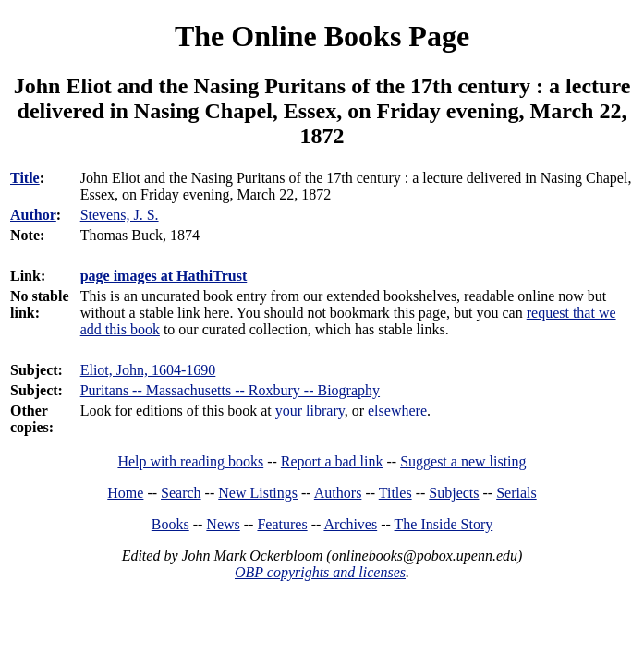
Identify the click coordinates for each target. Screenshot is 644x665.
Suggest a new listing (463, 461)
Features (282, 524)
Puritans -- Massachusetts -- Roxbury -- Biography (230, 390)
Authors (338, 493)
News (223, 524)
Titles (395, 493)
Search (181, 493)
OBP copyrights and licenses (320, 572)
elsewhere (397, 411)
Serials (516, 493)
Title (25, 178)
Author (33, 215)
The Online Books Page (322, 36)
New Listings (258, 493)
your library (310, 411)
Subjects (454, 493)
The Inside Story (444, 524)
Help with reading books (190, 461)
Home (125, 493)
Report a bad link (332, 461)
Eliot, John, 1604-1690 (148, 370)
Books (170, 524)
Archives (350, 524)
